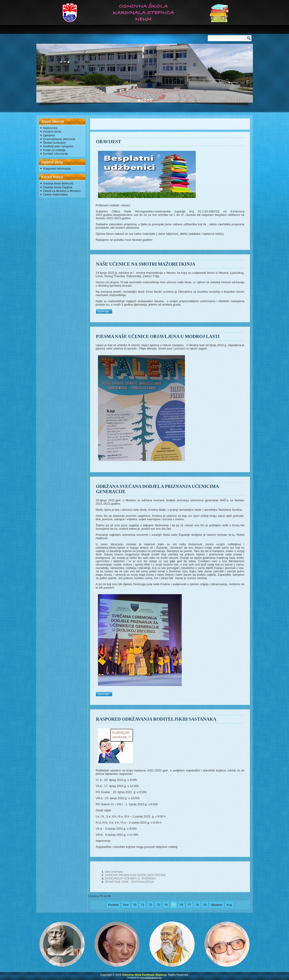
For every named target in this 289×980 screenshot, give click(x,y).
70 (135, 905)
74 (166, 905)
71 (142, 905)
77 (189, 905)
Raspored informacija (57, 169)
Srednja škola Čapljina (58, 187)
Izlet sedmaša (114, 872)
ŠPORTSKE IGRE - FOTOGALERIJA (129, 882)
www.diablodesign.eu (151, 978)
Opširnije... (104, 311)
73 (158, 905)
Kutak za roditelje (54, 150)
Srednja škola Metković (58, 183)
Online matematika (55, 194)
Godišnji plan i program (58, 146)
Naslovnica (50, 128)
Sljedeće (217, 905)
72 (150, 905)
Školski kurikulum (54, 143)
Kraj (229, 905)
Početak (113, 905)
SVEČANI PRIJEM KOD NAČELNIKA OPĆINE (135, 875)
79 (205, 905)
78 (197, 905)
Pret (126, 905)
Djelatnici (49, 135)
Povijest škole (52, 132)
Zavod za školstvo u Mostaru (62, 191)
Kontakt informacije (56, 154)
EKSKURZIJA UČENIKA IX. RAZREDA (130, 878)
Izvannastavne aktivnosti (59, 139)
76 (181, 905)
